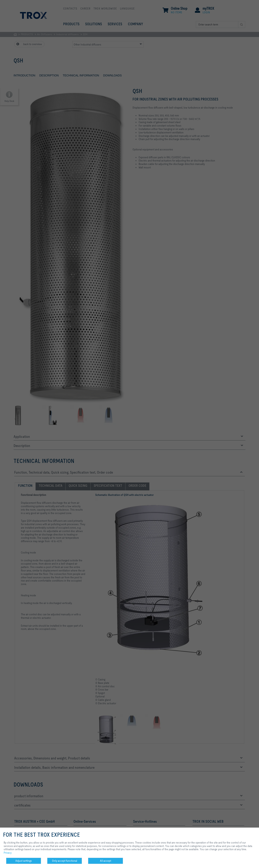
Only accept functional (65, 861)
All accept (106, 861)
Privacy (8, 853)
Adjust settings (24, 861)
